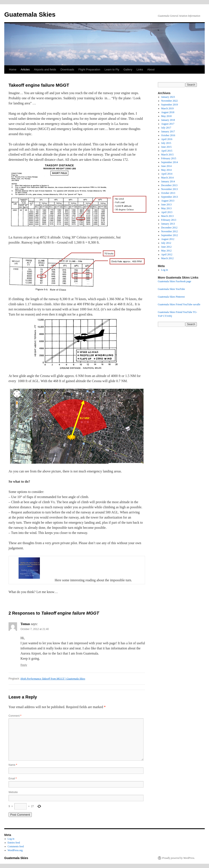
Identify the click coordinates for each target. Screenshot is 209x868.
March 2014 (167, 178)
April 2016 (167, 139)
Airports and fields (45, 69)
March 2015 (167, 155)
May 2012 (166, 251)
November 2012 (170, 231)
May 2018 (166, 116)
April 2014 (167, 174)
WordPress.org (15, 850)
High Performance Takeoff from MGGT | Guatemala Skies (53, 679)
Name (13, 765)
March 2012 (167, 258)
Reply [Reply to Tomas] (24, 665)
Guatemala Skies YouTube (171, 289)
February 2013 (169, 220)
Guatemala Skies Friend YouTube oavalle (179, 304)
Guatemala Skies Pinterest (171, 297)
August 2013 (168, 201)
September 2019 (170, 105)
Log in (165, 270)
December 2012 (169, 228)
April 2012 (167, 254)
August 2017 (168, 124)
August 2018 (168, 112)
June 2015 (166, 147)
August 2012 (168, 239)
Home (13, 69)
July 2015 (166, 143)
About (151, 69)
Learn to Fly (112, 69)
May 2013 (166, 208)
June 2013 (166, 205)
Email (13, 779)
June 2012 (166, 247)
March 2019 (167, 108)
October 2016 (168, 135)
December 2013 (169, 185)
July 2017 (166, 128)
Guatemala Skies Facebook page (174, 281)
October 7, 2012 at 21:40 (35, 629)
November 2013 (170, 189)
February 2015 (169, 158)
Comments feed (16, 846)
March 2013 (167, 216)
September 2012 (170, 235)
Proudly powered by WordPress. (179, 858)
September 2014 (170, 162)
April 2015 (167, 151)
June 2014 (166, 166)
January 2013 (168, 224)
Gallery (128, 69)
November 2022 (170, 101)
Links (140, 69)
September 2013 (170, 197)
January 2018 (168, 120)
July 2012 (166, 243)
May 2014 (166, 170)
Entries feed (14, 843)
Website (13, 792)
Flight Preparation (89, 69)
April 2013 (167, 212)
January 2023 (168, 97)
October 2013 (168, 193)
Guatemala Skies (30, 14)
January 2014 (168, 181)
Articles (25, 69)
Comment (15, 716)
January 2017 (168, 132)
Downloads (67, 69)
